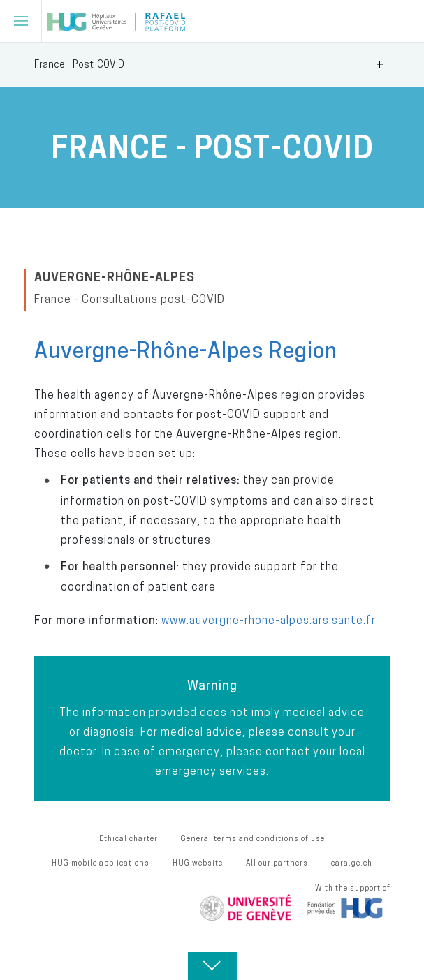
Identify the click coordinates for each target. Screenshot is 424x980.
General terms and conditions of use (253, 838)
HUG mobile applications (101, 863)
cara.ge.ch (352, 863)
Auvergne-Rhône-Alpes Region (186, 350)
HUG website (198, 863)
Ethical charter (129, 838)
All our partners (277, 863)
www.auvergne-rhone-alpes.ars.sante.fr (269, 620)
